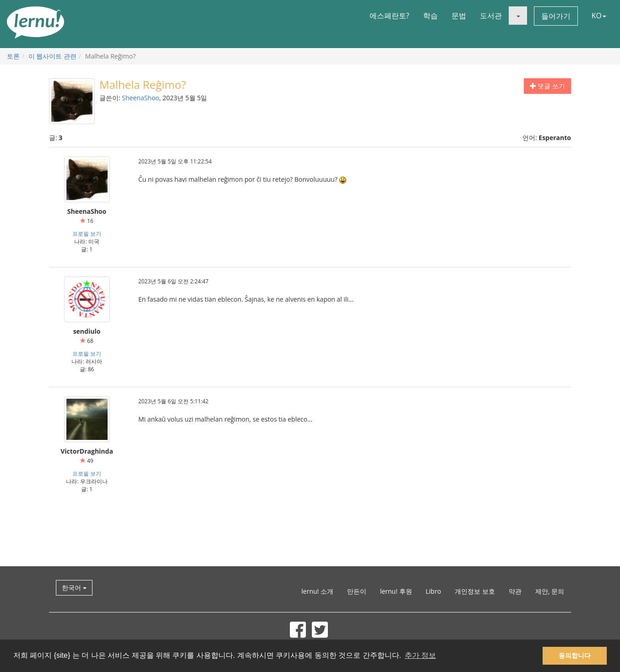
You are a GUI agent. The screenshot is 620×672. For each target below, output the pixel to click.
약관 (515, 591)
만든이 (357, 591)
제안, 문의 (550, 591)
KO (599, 16)
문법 (459, 16)
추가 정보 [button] (420, 655)
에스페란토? (389, 16)
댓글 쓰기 (547, 86)
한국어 (74, 588)
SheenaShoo (140, 98)
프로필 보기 (87, 233)
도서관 (491, 16)
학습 (430, 16)
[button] (518, 16)
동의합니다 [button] (575, 656)
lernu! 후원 (396, 591)
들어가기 (556, 16)
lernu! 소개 (317, 591)
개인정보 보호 (475, 591)
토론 (13, 56)
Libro (434, 591)
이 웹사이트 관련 (52, 56)
